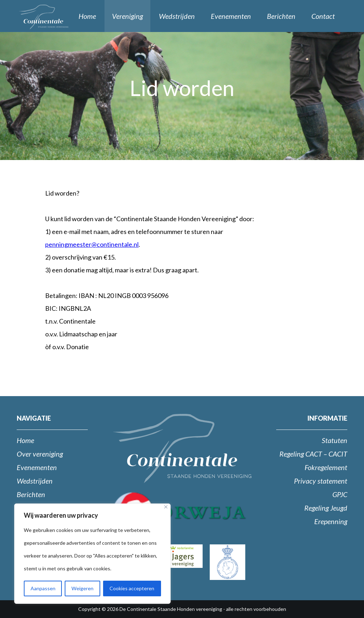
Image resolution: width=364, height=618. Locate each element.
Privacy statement (321, 481)
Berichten (281, 16)
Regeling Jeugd (326, 508)
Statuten (334, 440)
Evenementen (231, 16)
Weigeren (82, 588)
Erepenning (331, 521)
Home (87, 16)
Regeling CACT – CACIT (313, 454)
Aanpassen (43, 588)
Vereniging (127, 16)
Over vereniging (40, 454)
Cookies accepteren (132, 588)
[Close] (166, 507)
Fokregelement (326, 467)
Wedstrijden (177, 16)
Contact (323, 16)
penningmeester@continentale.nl (92, 244)
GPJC (340, 494)
